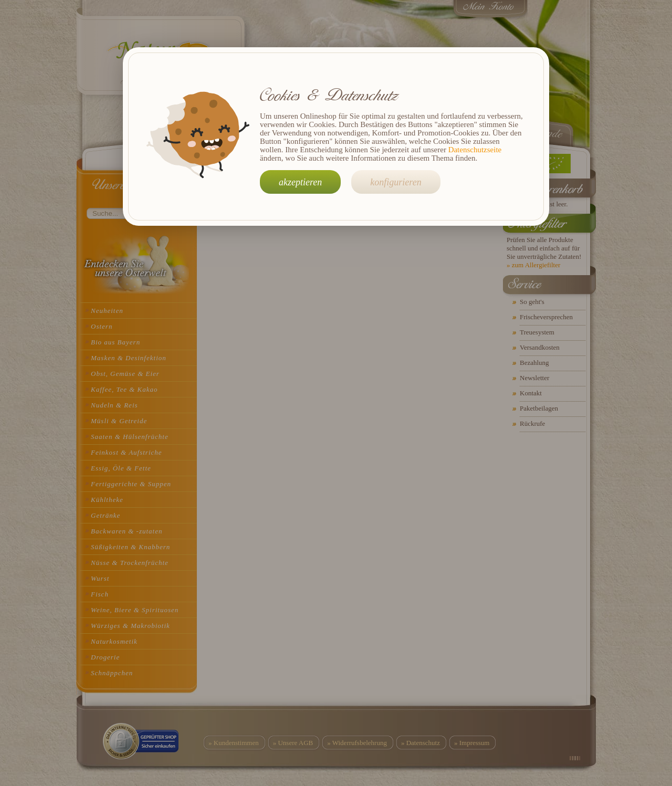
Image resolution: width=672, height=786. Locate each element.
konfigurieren (396, 182)
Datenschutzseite (475, 150)
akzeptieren (300, 182)
